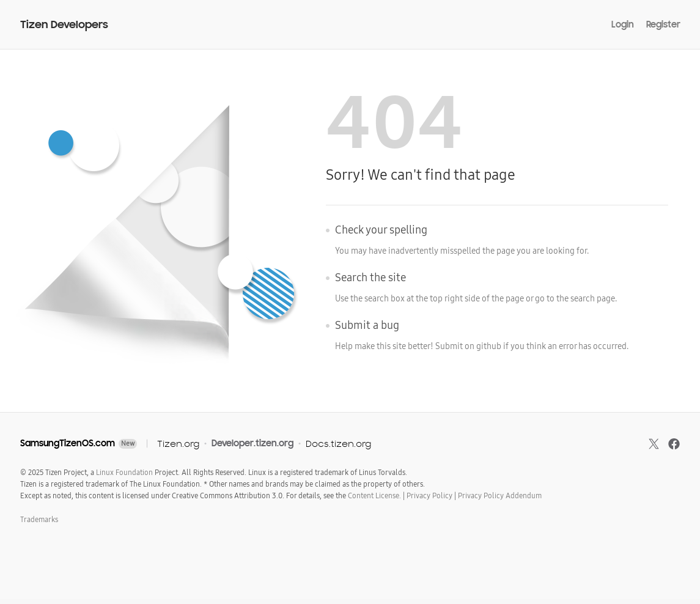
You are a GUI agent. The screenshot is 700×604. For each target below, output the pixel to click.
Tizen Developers (64, 25)
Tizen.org (178, 444)
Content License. (374, 496)
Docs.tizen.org (338, 444)
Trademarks (39, 520)
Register (663, 24)
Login (623, 24)
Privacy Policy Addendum (500, 496)
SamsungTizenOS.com (68, 443)
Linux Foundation (124, 473)
